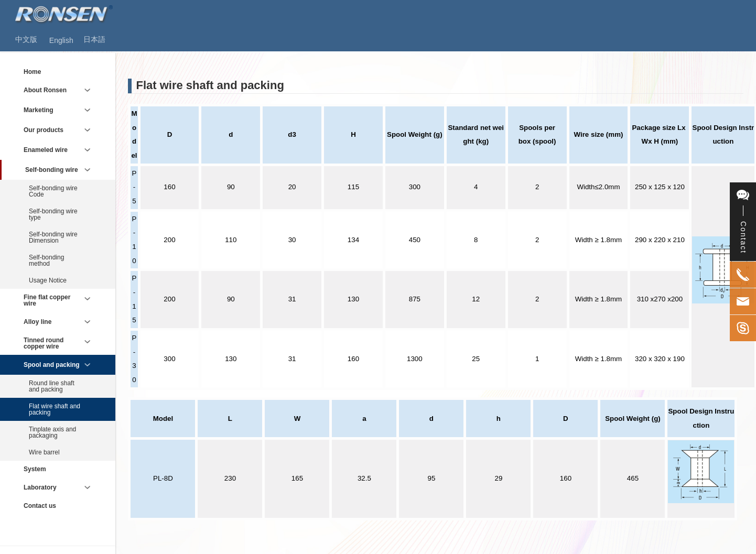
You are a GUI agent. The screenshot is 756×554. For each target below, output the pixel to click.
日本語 (94, 39)
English (61, 40)
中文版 (26, 39)
